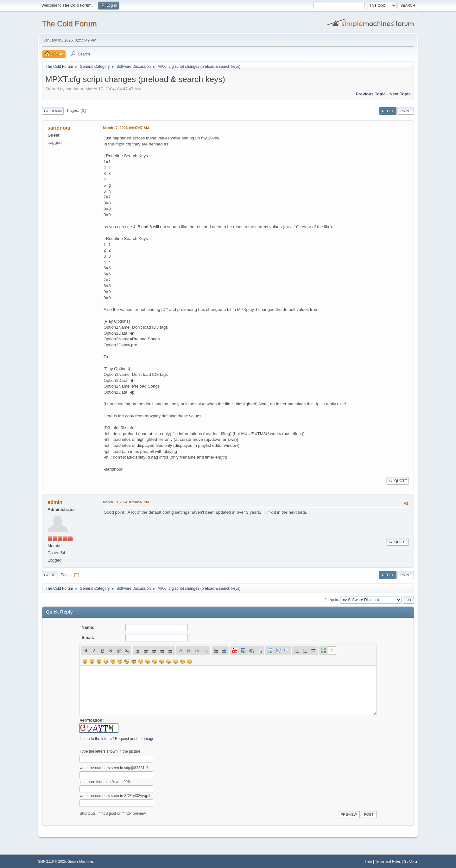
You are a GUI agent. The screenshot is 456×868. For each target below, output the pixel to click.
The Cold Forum (69, 24)
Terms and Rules (388, 861)
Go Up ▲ (411, 861)
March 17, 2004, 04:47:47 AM (126, 128)
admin (55, 502)
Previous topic (371, 94)
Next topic (400, 94)
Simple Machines (81, 861)
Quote (397, 481)
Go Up (50, 575)
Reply (388, 111)
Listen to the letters (95, 739)
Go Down (53, 111)
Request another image (135, 739)
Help (369, 861)
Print (406, 111)
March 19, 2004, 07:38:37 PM (126, 502)
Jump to (331, 600)
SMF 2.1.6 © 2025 (52, 861)
